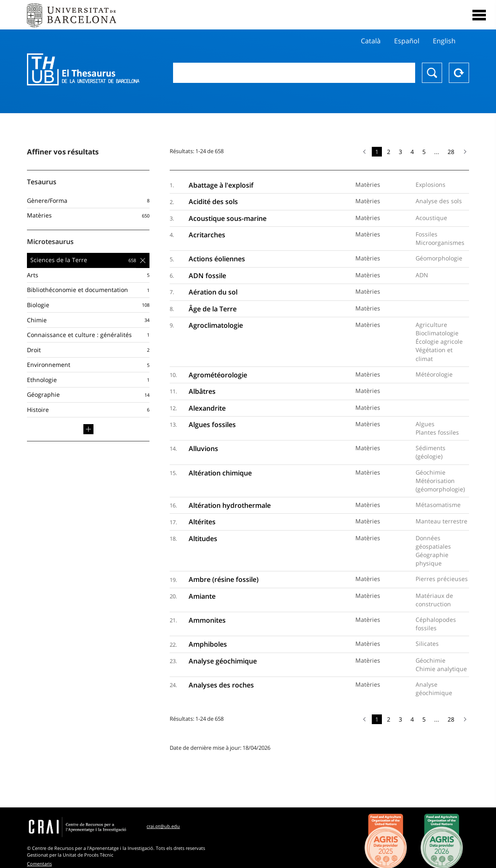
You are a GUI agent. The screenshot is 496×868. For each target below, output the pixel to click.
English (444, 41)
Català (371, 41)
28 (451, 152)
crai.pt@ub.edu (163, 826)
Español (407, 41)
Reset (459, 73)
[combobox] (294, 73)
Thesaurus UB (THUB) (83, 69)
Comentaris (39, 864)
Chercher (432, 73)
